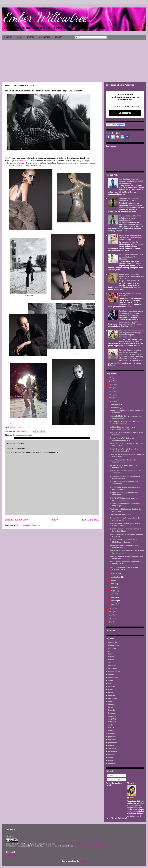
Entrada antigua (91, 520)
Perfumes (112, 740)
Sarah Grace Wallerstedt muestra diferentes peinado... (124, 450)
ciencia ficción (114, 672)
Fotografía (112, 698)
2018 (111, 608)
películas (112, 737)
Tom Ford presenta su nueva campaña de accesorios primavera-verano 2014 (131, 313)
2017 (111, 612)
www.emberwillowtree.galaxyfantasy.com (93, 846)
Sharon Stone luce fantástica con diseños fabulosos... (124, 483)
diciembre (115, 404)
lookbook (112, 713)
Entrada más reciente (16, 520)
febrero (114, 601)
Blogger (82, 861)
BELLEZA (58, 37)
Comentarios (114, 780)
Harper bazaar (25, 161)
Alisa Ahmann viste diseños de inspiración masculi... (123, 461)
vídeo (110, 760)
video (110, 757)
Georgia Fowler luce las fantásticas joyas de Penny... (125, 546)
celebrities (112, 669)
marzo (114, 597)
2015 (111, 615)
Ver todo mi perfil (134, 816)
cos (110, 683)
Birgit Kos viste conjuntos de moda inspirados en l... (125, 494)
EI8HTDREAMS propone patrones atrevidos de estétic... (124, 499)
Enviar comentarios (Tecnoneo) (28, 525)
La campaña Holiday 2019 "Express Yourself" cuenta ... (125, 423)
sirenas (111, 745)
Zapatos (111, 763)
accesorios (113, 642)
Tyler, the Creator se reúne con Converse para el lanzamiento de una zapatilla (131, 352)
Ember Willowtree (45, 17)
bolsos (111, 660)
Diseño (15, 435)
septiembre (116, 577)
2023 (111, 388)
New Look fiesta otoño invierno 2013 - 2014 (128, 200)
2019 (111, 401)
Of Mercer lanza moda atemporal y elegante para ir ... (124, 466)
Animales (112, 648)
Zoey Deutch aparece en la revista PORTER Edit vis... (124, 568)
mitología (112, 722)
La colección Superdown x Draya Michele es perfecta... (124, 541)
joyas (110, 707)
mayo (113, 590)
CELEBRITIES (45, 37)
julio (113, 584)
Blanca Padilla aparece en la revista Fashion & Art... (125, 524)
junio (113, 587)
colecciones (113, 678)
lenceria (111, 710)
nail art (111, 728)
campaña (112, 666)
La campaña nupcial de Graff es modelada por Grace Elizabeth (131, 257)
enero (113, 604)
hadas (111, 701)
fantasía (111, 695)
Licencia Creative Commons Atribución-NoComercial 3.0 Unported (83, 844)
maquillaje (112, 719)
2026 (111, 378)
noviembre (115, 408)
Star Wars (112, 748)
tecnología (112, 751)
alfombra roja (114, 645)
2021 (111, 394)
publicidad (112, 743)
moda (30, 435)
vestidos (112, 754)
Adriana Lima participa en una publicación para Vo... (123, 428)
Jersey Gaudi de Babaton (121, 515)
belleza (111, 657)
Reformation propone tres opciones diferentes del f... (125, 477)
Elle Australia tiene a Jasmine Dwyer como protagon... (125, 488)
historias (112, 704)
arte (110, 651)
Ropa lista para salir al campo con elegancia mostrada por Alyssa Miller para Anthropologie (131, 334)
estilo (110, 692)
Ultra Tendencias (15, 427)
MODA (19, 37)
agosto (114, 580)
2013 (111, 622)
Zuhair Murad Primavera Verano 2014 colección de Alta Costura (131, 276)
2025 (111, 381)
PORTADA (8, 37)
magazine (23, 435)
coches (111, 675)
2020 (111, 398)
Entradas (112, 776)
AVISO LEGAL (12, 855)
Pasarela (112, 734)
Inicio (55, 520)
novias (111, 731)
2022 (111, 391)
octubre (114, 574)
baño (110, 654)
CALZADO (31, 37)
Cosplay (112, 686)
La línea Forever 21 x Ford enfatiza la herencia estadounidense (130, 218)
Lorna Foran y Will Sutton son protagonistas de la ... (123, 439)
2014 (111, 618)
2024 (111, 384)
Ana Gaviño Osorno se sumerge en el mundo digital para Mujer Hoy (131, 181)
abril (113, 594)
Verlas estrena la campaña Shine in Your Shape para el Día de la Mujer (130, 237)
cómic (111, 680)
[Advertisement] (74, 60)
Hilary (132, 798)
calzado (111, 663)
